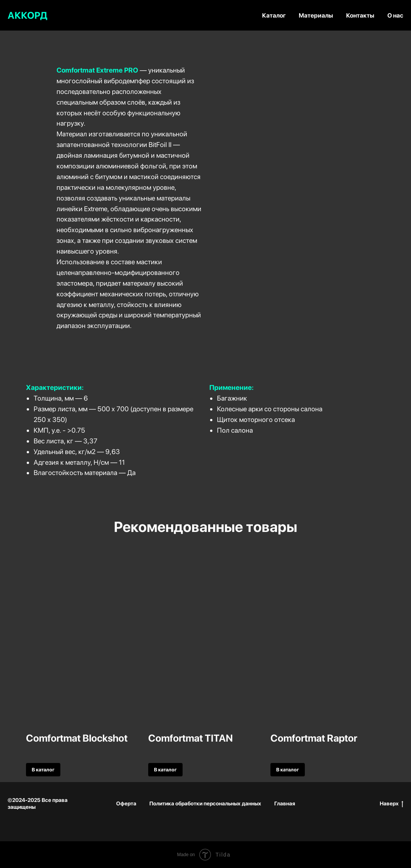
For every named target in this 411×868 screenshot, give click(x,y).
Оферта (126, 803)
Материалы (316, 15)
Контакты (360, 15)
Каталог (274, 15)
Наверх (392, 804)
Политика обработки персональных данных (205, 803)
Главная (285, 803)
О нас (395, 15)
